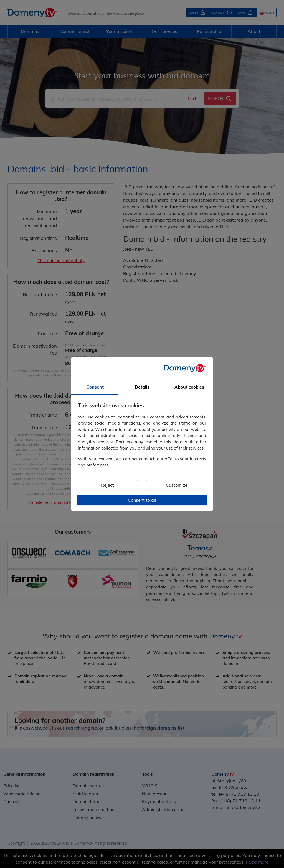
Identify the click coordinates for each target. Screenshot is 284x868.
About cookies (189, 387)
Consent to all (142, 500)
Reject (107, 485)
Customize (177, 485)
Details (142, 387)
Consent (95, 387)
